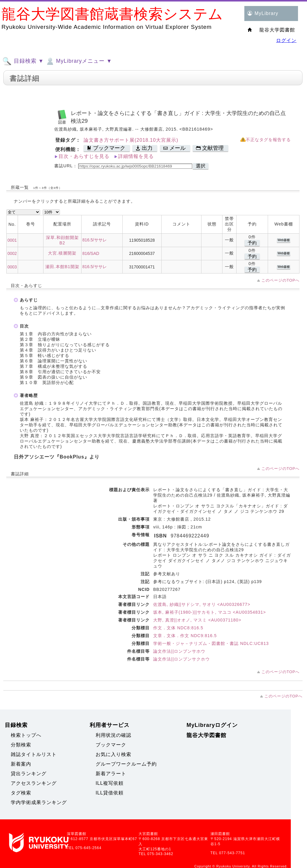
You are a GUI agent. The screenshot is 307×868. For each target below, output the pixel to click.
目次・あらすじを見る (84, 156)
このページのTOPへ (280, 280)
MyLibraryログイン (212, 725)
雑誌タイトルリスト (34, 754)
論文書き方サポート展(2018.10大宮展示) (131, 140)
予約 (252, 243)
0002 (12, 253)
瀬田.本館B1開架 (62, 267)
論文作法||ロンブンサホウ (179, 651)
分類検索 (21, 745)
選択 (201, 166)
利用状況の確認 (113, 735)
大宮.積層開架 (62, 253)
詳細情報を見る (136, 156)
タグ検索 (21, 793)
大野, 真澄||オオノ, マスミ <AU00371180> (197, 620)
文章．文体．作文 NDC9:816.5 (185, 636)
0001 (12, 240)
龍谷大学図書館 (206, 735)
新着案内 (21, 764)
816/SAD (91, 253)
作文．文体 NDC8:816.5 (178, 628)
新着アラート (111, 774)
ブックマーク (111, 745)
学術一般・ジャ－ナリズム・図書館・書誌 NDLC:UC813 (211, 643)
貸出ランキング (29, 774)
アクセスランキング (34, 783)
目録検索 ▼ (23, 61)
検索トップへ (26, 735)
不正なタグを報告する (268, 140)
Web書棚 (284, 240)
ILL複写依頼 (110, 783)
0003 (12, 267)
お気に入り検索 (113, 754)
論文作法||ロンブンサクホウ (182, 659)
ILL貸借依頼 (110, 793)
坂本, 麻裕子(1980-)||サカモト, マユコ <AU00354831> (210, 612)
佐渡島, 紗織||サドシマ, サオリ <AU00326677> (202, 604)
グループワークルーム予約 (126, 764)
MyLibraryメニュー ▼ (79, 61)
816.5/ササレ (95, 240)
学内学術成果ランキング (39, 802)
